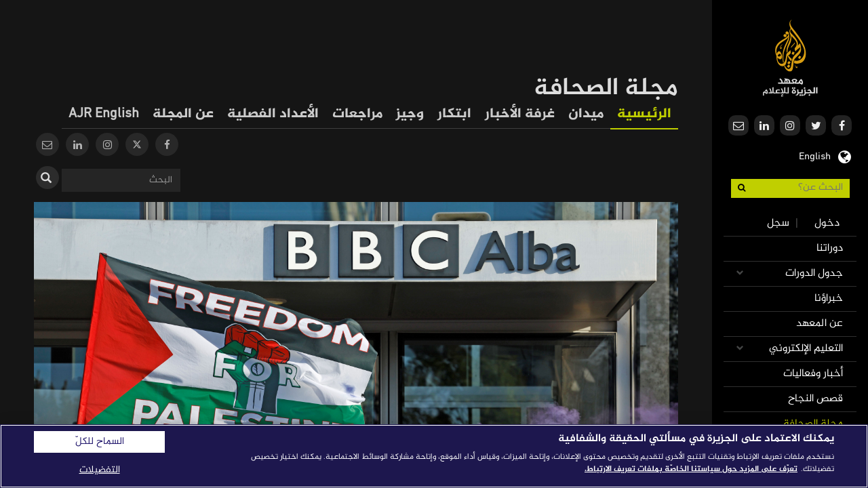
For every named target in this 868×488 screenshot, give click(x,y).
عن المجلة (183, 114)
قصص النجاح (815, 399)
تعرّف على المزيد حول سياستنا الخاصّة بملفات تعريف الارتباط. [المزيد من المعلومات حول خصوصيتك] (691, 469)
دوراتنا (830, 248)
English (815, 155)
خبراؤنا (829, 299)
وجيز (410, 114)
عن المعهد (820, 324)
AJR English (104, 114)
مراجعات (357, 114)
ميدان (586, 114)
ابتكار (454, 114)
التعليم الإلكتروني (806, 349)
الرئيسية (644, 114)
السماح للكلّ (100, 442)
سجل (778, 223)
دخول (827, 223)
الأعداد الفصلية (273, 114)
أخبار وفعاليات (813, 374)
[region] (434, 456)
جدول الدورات (814, 273)
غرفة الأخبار (520, 114)
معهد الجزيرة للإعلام (790, 58)
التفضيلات (100, 470)
